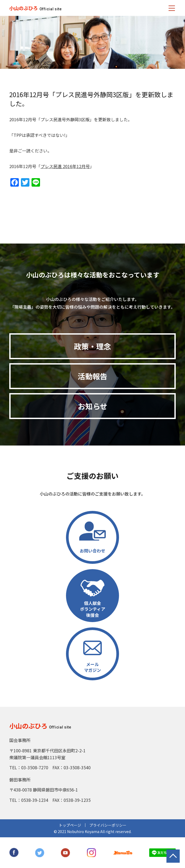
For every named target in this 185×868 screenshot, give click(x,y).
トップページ (70, 825)
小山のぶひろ (24, 8)
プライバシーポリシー (108, 825)
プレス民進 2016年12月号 (65, 166)
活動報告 (93, 376)
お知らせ (93, 406)
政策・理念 (93, 346)
